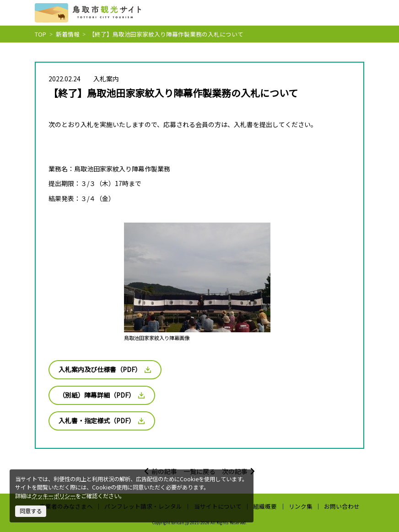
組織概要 (265, 506)
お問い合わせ (342, 506)
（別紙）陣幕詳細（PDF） (102, 395)
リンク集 (301, 506)
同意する (31, 511)
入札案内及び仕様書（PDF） (105, 369)
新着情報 (68, 34)
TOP (40, 34)
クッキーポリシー (54, 496)
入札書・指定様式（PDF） (102, 420)
